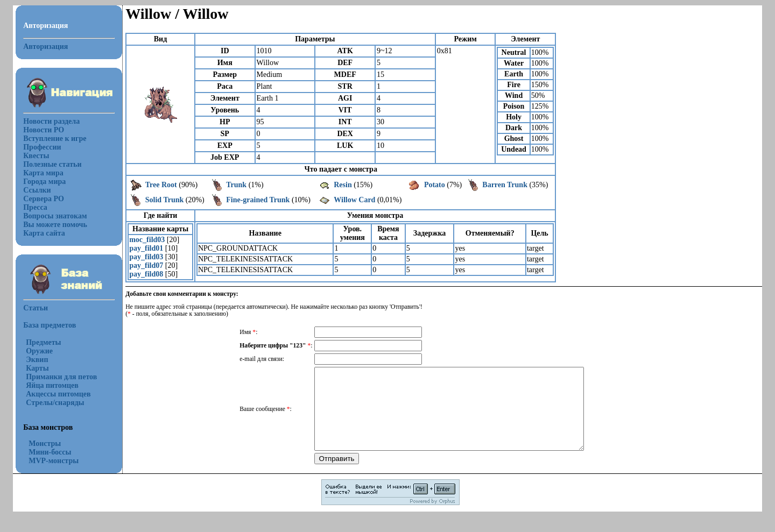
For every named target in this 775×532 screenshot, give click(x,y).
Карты (37, 368)
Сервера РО (44, 199)
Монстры (45, 444)
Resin (343, 185)
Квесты (36, 156)
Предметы (43, 342)
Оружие (39, 351)
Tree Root (161, 185)
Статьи (36, 308)
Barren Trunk (505, 185)
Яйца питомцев (52, 385)
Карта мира (43, 173)
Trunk (236, 185)
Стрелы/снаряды (55, 403)
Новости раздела (51, 121)
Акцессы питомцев (58, 394)
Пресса (35, 207)
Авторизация (45, 47)
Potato (435, 185)
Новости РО (44, 130)
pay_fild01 (146, 248)
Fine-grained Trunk (258, 200)
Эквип (37, 360)
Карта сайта (44, 233)
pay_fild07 (146, 265)
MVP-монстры (54, 461)
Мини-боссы (50, 452)
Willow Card (354, 200)
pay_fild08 (146, 274)
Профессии (42, 147)
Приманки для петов (61, 377)
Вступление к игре (55, 139)
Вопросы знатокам (55, 216)
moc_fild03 (147, 240)
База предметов (50, 325)
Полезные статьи (52, 164)
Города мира (44, 182)
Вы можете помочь (55, 225)
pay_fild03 (146, 257)
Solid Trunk (164, 200)
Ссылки (37, 190)
